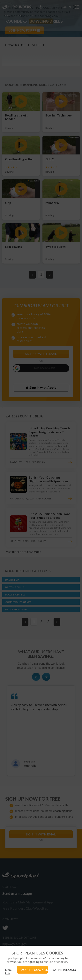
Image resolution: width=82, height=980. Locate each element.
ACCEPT (34, 970)
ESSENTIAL (64, 970)
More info (8, 972)
